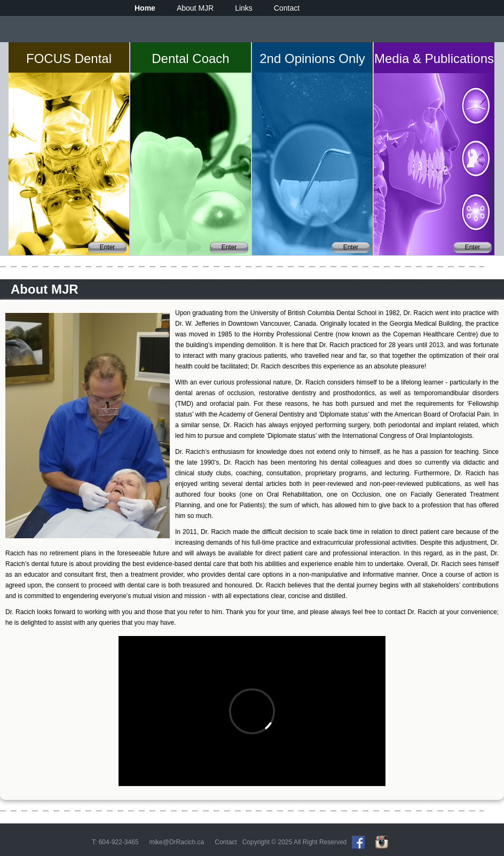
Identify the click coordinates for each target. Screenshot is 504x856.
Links (244, 8)
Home (145, 8)
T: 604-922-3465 (115, 842)
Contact (287, 8)
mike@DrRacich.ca (176, 842)
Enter (108, 247)
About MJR (195, 8)
